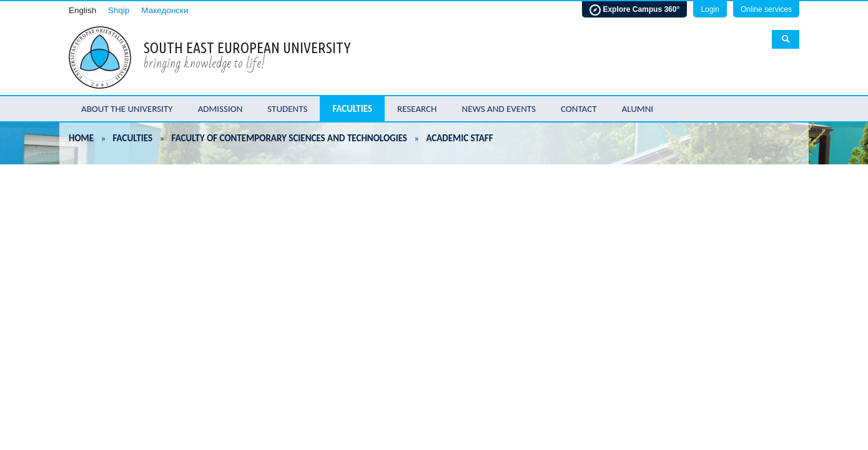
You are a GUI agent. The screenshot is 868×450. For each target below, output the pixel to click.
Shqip (119, 10)
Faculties (352, 109)
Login (710, 9)
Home (81, 138)
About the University (127, 109)
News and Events (499, 109)
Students (287, 109)
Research (417, 109)
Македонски (165, 10)
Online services (766, 9)
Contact (579, 109)
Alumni (638, 109)
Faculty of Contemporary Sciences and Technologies (289, 138)
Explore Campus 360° (634, 10)
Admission (220, 109)
